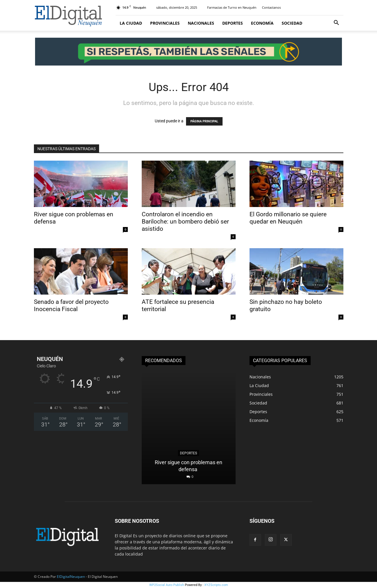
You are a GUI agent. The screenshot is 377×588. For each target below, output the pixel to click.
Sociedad (292, 23)
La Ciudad (131, 23)
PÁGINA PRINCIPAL (204, 121)
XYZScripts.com (216, 585)
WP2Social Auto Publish (167, 585)
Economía (262, 23)
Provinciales (165, 23)
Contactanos (271, 7)
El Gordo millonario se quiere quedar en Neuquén (288, 218)
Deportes (233, 23)
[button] (336, 23)
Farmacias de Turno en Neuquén (232, 7)
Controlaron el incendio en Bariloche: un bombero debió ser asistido (185, 222)
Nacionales (201, 23)
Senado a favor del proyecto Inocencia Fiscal (71, 305)
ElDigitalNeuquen (71, 577)
